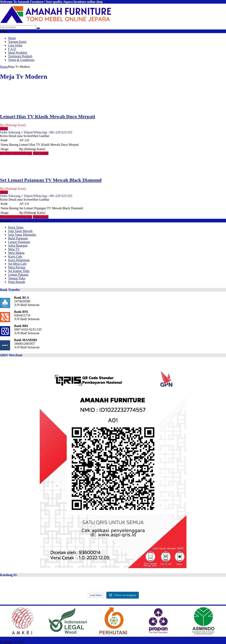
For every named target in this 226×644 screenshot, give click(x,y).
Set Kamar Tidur (19, 271)
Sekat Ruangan (18, 246)
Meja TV (14, 249)
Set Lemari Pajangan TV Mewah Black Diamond (51, 180)
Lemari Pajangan (19, 242)
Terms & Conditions (21, 60)
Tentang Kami (17, 42)
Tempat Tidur (17, 278)
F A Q (12, 49)
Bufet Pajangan (18, 238)
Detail (4, 129)
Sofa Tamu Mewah (20, 231)
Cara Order (15, 45)
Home (12, 38)
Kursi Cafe (15, 256)
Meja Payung (17, 267)
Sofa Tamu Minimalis (22, 235)
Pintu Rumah (17, 282)
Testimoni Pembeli (20, 56)
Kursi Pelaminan (19, 260)
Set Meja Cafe (17, 264)
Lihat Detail (41, 153)
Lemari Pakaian (18, 275)
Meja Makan (16, 253)
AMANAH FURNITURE (41, 642)
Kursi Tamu (16, 227)
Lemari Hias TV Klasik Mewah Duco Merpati (48, 116)
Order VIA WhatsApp (16, 153)
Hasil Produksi (18, 53)
